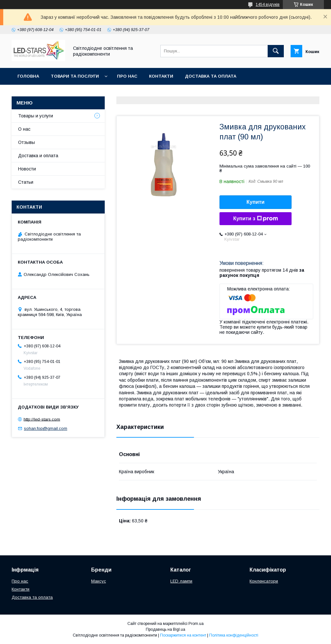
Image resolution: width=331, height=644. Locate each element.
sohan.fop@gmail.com (46, 428)
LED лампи (181, 581)
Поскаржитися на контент (183, 635)
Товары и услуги (36, 116)
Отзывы (27, 142)
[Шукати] (276, 51)
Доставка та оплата (211, 76)
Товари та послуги (75, 76)
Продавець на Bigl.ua (165, 629)
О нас (24, 129)
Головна (28, 76)
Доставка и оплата (38, 156)
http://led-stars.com (42, 419)
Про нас (127, 76)
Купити (256, 202)
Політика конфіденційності (234, 635)
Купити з (255, 219)
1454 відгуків (268, 5)
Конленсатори (264, 581)
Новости (27, 169)
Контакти (161, 76)
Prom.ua (196, 624)
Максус (99, 581)
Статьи (26, 182)
